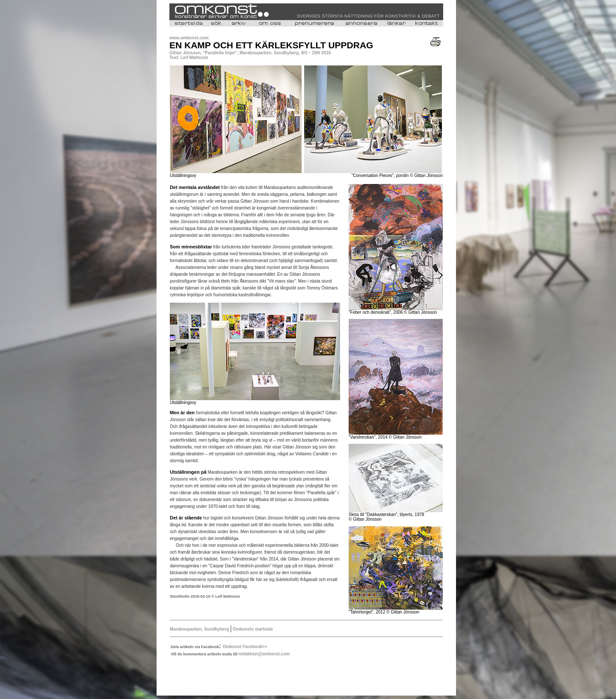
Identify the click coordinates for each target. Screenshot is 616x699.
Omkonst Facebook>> (245, 647)
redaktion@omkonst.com (264, 654)
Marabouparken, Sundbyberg (200, 629)
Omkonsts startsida (252, 629)
